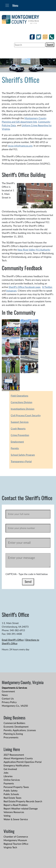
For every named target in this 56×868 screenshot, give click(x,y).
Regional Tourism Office (16, 844)
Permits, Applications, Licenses (20, 730)
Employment (17, 442)
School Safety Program (23, 455)
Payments (9, 784)
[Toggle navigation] (7, 5)
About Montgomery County (18, 758)
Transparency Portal (21, 462)
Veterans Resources (14, 812)
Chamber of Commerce (16, 837)
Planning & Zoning (13, 734)
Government (8, 692)
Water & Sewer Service (16, 819)
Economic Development (16, 727)
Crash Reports (18, 429)
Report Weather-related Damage (21, 809)
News (5, 695)
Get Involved (10, 769)
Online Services (12, 780)
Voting (7, 816)
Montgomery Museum (15, 840)
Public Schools (11, 794)
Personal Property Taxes (16, 787)
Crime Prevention (20, 435)
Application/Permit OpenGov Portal (23, 762)
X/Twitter (47, 287)
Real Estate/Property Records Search (23, 802)
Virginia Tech (10, 848)
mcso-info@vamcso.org (20, 146)
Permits (15, 448)
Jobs (6, 773)
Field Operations (19, 396)
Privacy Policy (9, 702)
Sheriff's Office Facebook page (24, 287)
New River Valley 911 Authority (34, 250)
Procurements (11, 738)
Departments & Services (14, 688)
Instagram (11, 291)
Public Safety (11, 791)
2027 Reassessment (14, 755)
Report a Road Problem (16, 805)
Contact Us (8, 699)
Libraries (8, 776)
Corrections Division (22, 402)
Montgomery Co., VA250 (15, 706)
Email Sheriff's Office (13, 640)
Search (50, 45)
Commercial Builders (14, 723)
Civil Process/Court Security (26, 416)
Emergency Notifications (16, 766)
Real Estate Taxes (12, 798)
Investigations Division (23, 409)
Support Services (20, 422)
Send (28, 582)
